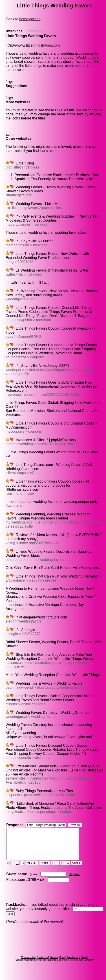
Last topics (43, 963)
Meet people (77, 966)
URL (55, 869)
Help (63, 963)
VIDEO (77, 869)
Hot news (37, 966)
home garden (30, 19)
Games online (29, 963)
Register (74, 880)
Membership (74, 963)
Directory (89, 966)
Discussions (49, 966)
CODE (45, 869)
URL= (65, 869)
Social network (23, 966)
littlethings (14, 31)
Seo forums (63, 966)
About (84, 963)
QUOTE (32, 869)
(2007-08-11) (35, 31)
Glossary (54, 963)
